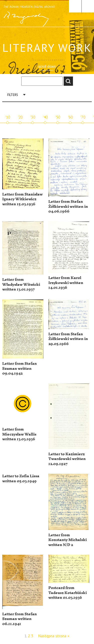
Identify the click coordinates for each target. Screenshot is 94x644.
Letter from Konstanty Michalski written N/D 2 (68, 540)
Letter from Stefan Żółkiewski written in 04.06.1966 (68, 206)
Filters (13, 95)
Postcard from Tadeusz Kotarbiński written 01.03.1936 (68, 593)
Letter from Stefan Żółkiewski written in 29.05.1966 (68, 339)
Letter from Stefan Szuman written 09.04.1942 (20, 368)
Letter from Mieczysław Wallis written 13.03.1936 (19, 434)
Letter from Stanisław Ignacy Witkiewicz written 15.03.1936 (22, 199)
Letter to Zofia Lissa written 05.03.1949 (21, 479)
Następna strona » (54, 636)
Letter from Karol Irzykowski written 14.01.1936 (66, 283)
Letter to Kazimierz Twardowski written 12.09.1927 (67, 459)
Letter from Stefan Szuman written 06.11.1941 (20, 619)
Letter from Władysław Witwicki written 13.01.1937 (21, 284)
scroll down (47, 66)
